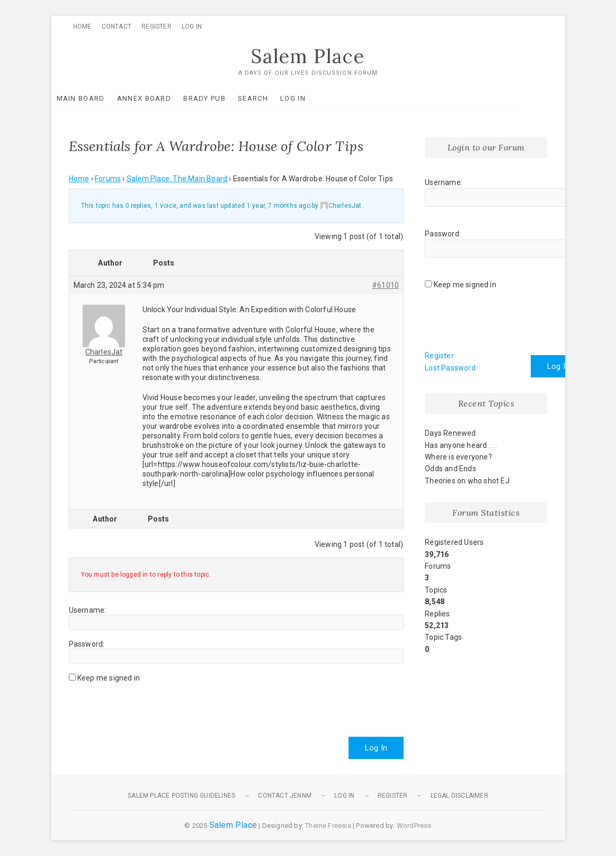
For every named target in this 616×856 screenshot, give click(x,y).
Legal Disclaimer (459, 796)
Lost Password (450, 368)
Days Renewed (450, 434)
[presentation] (149, 705)
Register (157, 27)
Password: (87, 644)
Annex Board (162, 98)
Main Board (98, 98)
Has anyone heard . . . (461, 445)
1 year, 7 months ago (279, 206)
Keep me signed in (109, 678)
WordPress (414, 826)
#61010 (385, 285)
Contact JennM (285, 796)
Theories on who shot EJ (467, 481)
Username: (88, 610)
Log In (192, 27)
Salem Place (308, 57)
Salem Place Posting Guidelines (181, 796)
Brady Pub (222, 98)
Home (82, 27)
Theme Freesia (328, 826)
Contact (117, 27)
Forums (108, 179)
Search (270, 98)
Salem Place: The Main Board (177, 179)
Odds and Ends (450, 469)
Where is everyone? (458, 457)
